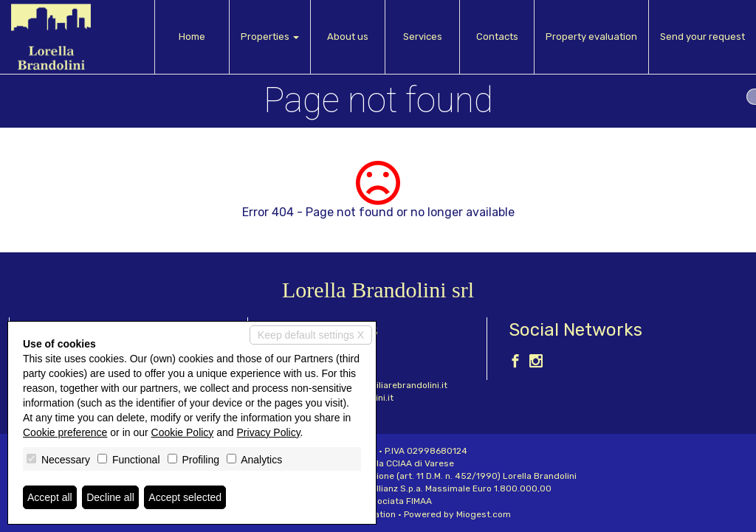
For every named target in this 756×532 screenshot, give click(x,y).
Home (192, 37)
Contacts (497, 37)
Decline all (110, 497)
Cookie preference (65, 432)
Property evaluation (591, 37)
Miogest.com (484, 514)
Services (423, 37)
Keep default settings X (311, 335)
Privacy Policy (269, 432)
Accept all (50, 497)
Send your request (702, 37)
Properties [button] (270, 37)
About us (348, 37)
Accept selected (185, 497)
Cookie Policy (183, 432)
